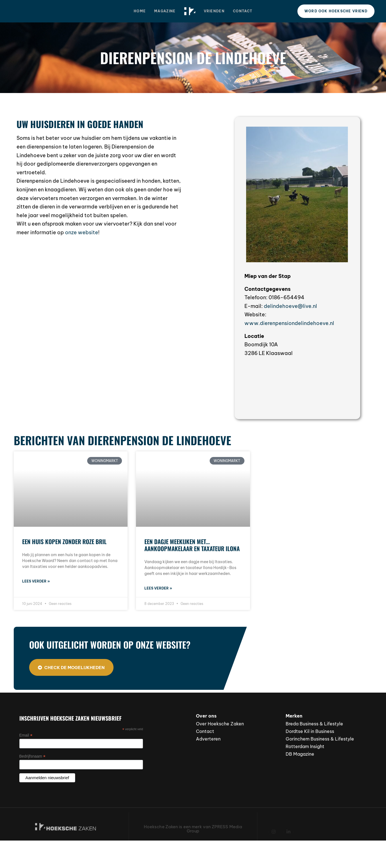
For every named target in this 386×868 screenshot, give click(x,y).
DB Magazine (300, 754)
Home (140, 11)
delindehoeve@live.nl (290, 306)
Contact (243, 11)
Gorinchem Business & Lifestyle (320, 739)
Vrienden (214, 11)
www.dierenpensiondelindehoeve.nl (289, 323)
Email (26, 735)
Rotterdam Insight (305, 746)
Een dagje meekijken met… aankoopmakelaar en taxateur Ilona (192, 545)
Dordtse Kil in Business (310, 731)
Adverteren (208, 739)
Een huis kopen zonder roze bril (64, 541)
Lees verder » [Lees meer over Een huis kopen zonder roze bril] (36, 581)
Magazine (165, 11)
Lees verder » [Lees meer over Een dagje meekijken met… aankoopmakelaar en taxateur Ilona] (158, 588)
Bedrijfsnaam (33, 756)
